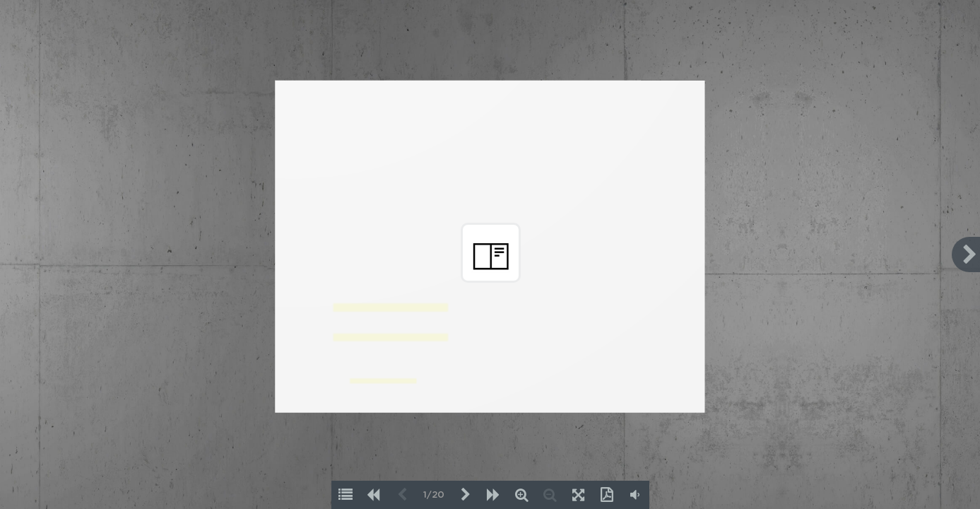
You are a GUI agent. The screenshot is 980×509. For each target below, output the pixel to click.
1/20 (434, 495)
